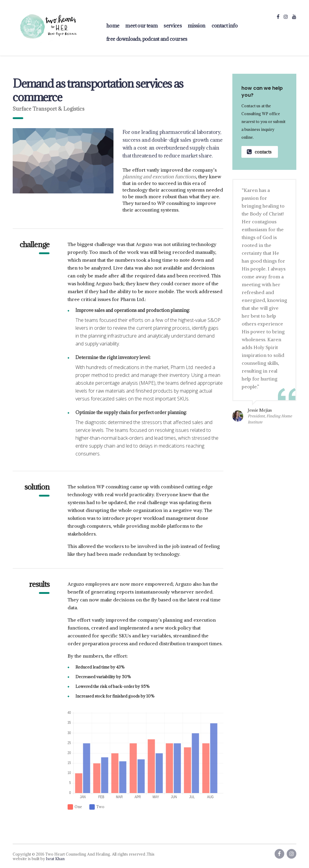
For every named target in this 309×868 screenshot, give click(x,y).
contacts (259, 152)
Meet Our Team (141, 26)
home (113, 26)
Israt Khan (55, 859)
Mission (197, 26)
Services (173, 26)
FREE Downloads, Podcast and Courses (147, 39)
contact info (225, 26)
